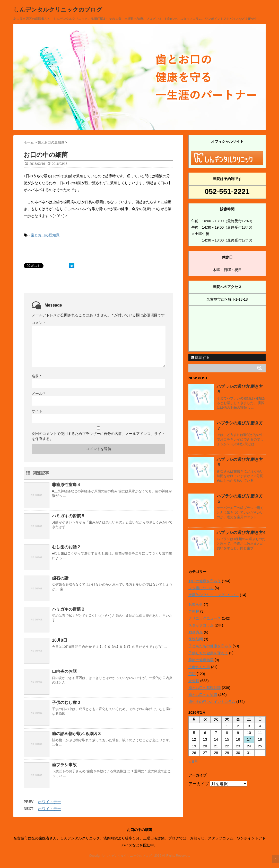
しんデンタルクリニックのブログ (58, 10)
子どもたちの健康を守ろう (210, 646)
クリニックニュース (205, 618)
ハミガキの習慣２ (68, 609)
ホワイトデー (49, 802)
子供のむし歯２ (66, 703)
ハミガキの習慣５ (68, 516)
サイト (37, 411)
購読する (200, 357)
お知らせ (196, 604)
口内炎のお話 (64, 671)
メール (38, 393)
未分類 (194, 681)
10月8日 (60, 640)
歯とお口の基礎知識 (205, 688)
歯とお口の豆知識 (45, 235)
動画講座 (196, 632)
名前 (36, 376)
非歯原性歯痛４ (66, 485)
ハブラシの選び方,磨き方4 (241, 533)
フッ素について (201, 588)
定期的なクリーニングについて (214, 595)
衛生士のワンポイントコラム (212, 702)
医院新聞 (196, 639)
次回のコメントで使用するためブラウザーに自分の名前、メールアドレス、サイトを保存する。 (98, 436)
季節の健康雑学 (201, 660)
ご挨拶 (194, 611)
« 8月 (193, 761)
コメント (39, 323)
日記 (192, 674)
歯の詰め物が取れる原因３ (77, 734)
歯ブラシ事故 (64, 765)
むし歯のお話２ (66, 547)
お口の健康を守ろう (205, 581)
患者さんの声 (199, 667)
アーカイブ (199, 784)
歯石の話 (60, 578)
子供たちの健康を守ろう (208, 653)
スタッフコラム (201, 625)
